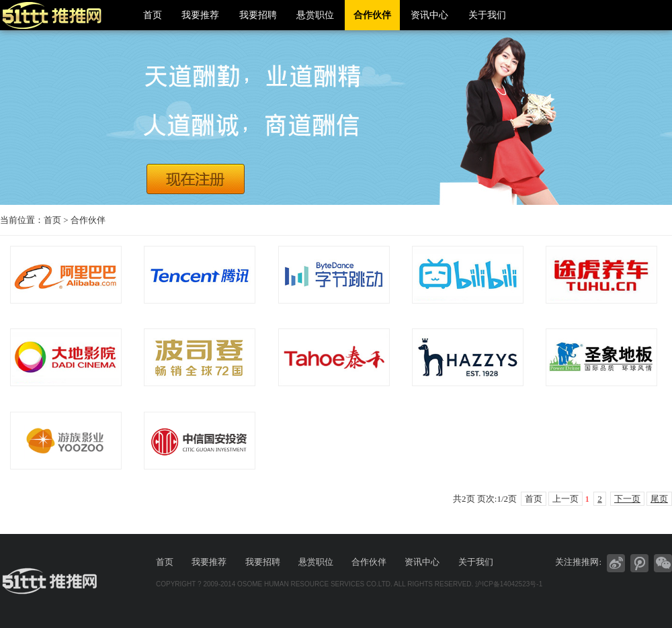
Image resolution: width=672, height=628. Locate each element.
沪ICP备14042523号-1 (509, 584)
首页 (153, 15)
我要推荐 (200, 15)
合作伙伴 (372, 15)
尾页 (659, 499)
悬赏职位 (315, 15)
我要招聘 (258, 15)
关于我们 (487, 15)
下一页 (627, 499)
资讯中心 (429, 15)
